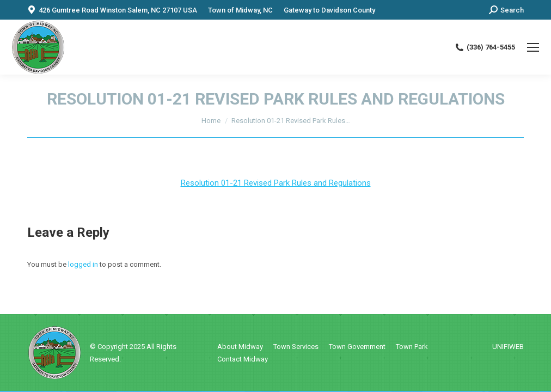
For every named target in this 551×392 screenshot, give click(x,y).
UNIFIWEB (508, 347)
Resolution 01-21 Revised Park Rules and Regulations (276, 183)
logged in (83, 264)
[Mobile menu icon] (533, 47)
